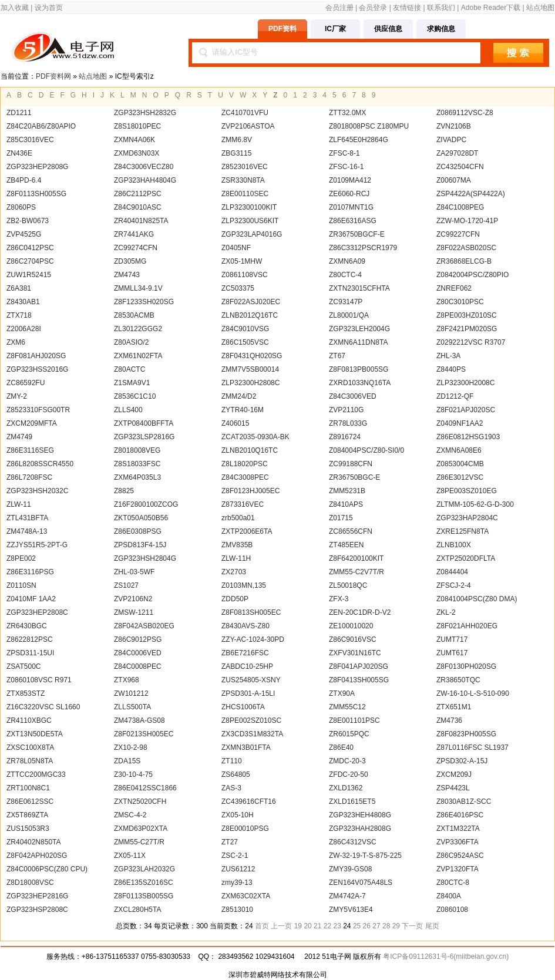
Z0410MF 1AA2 (31, 599)
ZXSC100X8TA (30, 747)
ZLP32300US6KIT (250, 221)
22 (327, 926)
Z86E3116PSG (30, 572)
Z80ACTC (129, 369)
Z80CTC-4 (345, 275)
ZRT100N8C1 (28, 788)
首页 (262, 926)
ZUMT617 (452, 653)
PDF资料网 (53, 76)
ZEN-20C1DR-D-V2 (360, 612)
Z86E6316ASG (353, 221)
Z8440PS (451, 369)
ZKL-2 (446, 612)
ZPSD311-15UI (30, 653)
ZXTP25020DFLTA (466, 558)
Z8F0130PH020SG (466, 666)
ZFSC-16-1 (346, 167)
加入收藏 (15, 8)
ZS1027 (126, 585)
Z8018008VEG (137, 450)
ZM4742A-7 (347, 896)
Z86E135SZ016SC (144, 883)
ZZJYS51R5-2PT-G (37, 545)
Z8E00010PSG (245, 829)
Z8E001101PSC (354, 720)
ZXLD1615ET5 (352, 801)
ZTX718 (19, 315)
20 (307, 926)
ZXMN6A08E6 (459, 450)
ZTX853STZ (26, 693)
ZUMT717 (452, 639)
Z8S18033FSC (137, 464)
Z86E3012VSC (460, 477)
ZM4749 (19, 437)
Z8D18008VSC (30, 883)
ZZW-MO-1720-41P (467, 221)
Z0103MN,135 (244, 585)
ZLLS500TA (132, 707)
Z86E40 (341, 747)
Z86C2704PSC (30, 261)
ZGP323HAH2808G (360, 829)
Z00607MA (454, 180)
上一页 (281, 926)
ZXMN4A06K (134, 140)
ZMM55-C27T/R (139, 842)
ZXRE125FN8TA (462, 531)
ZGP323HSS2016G (37, 369)
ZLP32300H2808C (250, 383)
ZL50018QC (348, 585)
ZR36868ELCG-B (464, 261)
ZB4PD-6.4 (24, 180)
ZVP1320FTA (458, 869)
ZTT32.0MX (347, 113)
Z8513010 (237, 910)
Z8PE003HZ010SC (467, 315)
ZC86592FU (26, 383)
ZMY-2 (17, 396)
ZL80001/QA (349, 315)
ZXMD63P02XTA (141, 829)
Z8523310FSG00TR (38, 410)
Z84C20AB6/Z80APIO (41, 126)
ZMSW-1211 (134, 612)
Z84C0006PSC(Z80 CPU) (47, 869)
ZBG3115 (236, 153)
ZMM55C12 (347, 707)
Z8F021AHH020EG (467, 626)
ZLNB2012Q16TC (250, 315)
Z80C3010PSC (460, 302)
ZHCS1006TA (243, 707)
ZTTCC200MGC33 (36, 774)
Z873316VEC (243, 504)
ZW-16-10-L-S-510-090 (473, 693)
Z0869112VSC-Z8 (465, 113)
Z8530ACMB (134, 315)
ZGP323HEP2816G (37, 896)
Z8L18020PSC (245, 464)
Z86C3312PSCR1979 (363, 248)
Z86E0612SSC (30, 801)
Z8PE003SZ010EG (467, 491)
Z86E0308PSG (138, 531)
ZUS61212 (238, 869)
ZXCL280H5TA (137, 910)
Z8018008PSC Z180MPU (369, 126)
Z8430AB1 (23, 302)
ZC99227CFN (458, 234)
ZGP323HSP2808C (37, 910)
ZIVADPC (451, 140)
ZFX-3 (339, 599)
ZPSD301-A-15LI (248, 693)
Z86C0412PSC (30, 248)
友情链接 (407, 8)
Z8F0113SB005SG (144, 896)
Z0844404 (452, 572)
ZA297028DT (457, 153)
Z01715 (341, 518)
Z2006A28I (24, 329)
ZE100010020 (351, 626)
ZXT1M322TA (458, 829)
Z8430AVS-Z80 (245, 626)
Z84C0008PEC (138, 666)
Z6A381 (19, 288)
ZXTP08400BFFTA (144, 423)
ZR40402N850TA (34, 842)
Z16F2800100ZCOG (146, 504)
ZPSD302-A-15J (462, 761)
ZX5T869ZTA (27, 815)
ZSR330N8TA (243, 180)
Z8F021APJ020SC (466, 410)
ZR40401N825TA (141, 221)
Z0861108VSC (245, 275)
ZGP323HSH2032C (37, 491)
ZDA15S (127, 761)
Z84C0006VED (138, 653)
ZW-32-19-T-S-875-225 (365, 856)
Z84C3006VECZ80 (144, 167)
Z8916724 (345, 437)
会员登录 (373, 8)
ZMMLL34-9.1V (138, 288)
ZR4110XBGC (29, 720)
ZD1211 (19, 113)
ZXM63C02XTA (246, 896)
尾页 (432, 926)
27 (376, 926)
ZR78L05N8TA (30, 761)
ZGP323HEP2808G (37, 167)
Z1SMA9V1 (132, 383)
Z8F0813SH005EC (251, 612)
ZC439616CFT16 (249, 801)
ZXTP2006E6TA (247, 531)
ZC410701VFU (245, 113)
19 (298, 926)
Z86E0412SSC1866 (145, 788)
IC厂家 (335, 29)
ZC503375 (238, 288)
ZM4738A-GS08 (139, 720)
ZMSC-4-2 (130, 815)
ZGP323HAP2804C (467, 518)
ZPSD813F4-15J (140, 545)
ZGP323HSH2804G (145, 558)
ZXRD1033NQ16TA (360, 383)
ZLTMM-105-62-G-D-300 (475, 504)
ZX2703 (234, 572)
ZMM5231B (347, 491)
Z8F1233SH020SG (144, 302)
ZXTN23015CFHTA (359, 288)
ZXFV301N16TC (355, 653)
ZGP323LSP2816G (144, 437)
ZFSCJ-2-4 (454, 585)
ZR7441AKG (134, 234)
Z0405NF (236, 248)
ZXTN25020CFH (140, 801)
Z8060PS (21, 207)
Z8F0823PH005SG (466, 734)
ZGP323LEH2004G (359, 329)
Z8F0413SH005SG (359, 680)
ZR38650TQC (458, 680)
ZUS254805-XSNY (251, 680)
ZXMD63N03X (137, 153)
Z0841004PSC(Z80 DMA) (477, 599)
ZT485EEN (346, 545)
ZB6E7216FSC (245, 653)
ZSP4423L (453, 788)
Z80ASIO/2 (131, 342)
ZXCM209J (454, 774)
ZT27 (230, 842)
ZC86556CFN (351, 531)
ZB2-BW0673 (28, 221)
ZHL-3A (448, 356)
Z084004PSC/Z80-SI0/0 (366, 450)
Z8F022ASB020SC (466, 248)
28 (386, 926)
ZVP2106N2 (133, 599)
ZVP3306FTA (458, 842)
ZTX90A (342, 693)
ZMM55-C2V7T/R (356, 572)
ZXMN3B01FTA (246, 747)
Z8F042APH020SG (37, 856)
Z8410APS (346, 504)
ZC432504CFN (460, 167)
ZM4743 (127, 275)
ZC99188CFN (351, 464)
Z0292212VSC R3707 (471, 342)
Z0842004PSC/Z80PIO (472, 275)
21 (317, 926)
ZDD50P (235, 599)
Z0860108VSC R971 (39, 680)
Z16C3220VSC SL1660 (43, 707)
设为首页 (49, 8)
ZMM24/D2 (239, 396)
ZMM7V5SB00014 (250, 369)
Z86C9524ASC (460, 856)
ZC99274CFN (136, 248)
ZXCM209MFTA (32, 423)
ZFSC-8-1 (344, 153)
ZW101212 (131, 693)
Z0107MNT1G (351, 207)
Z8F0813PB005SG (359, 369)
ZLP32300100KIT (249, 207)
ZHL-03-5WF (134, 572)
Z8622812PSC (30, 639)
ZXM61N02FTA (138, 356)
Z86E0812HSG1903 (468, 437)
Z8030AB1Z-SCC (464, 801)
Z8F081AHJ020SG (36, 356)
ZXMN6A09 (347, 261)
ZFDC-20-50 (349, 774)
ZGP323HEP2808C (37, 612)
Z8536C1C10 (135, 396)
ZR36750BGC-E (354, 477)
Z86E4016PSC (460, 815)
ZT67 (337, 356)
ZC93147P (346, 302)
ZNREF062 (454, 288)
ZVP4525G (24, 234)
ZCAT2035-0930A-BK (255, 437)
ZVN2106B (454, 126)
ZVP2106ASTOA (248, 126)
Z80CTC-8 (453, 883)
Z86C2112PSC (138, 194)
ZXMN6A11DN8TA (358, 342)
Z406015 (235, 423)
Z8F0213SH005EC (144, 734)
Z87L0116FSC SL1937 (472, 747)
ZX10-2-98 (131, 747)
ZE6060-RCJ (349, 194)
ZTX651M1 (454, 707)
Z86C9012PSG (138, 639)
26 (367, 926)
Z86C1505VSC (245, 342)
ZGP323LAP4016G (252, 234)
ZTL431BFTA (27, 518)
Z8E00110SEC (245, 194)
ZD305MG (130, 261)
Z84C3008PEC (245, 477)
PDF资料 (282, 29)
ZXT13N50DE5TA (35, 734)
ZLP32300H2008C (465, 383)
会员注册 (339, 8)
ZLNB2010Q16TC (250, 450)
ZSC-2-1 (235, 856)
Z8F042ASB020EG (144, 626)
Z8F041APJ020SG (359, 666)
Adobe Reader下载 (491, 8)
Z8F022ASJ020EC (251, 302)
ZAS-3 (231, 788)
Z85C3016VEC (30, 140)
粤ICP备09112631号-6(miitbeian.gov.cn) (446, 957)
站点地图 (540, 8)
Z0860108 (452, 910)
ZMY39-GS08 (350, 869)
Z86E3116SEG (30, 450)
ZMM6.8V (237, 140)
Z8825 (124, 491)
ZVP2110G (346, 410)
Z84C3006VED (353, 396)
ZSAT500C (23, 666)
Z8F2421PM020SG (467, 329)
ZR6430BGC (27, 626)
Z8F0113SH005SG (36, 194)
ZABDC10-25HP (247, 666)
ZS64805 (236, 774)
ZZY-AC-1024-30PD (253, 639)
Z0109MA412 (350, 180)
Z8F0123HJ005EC (250, 491)
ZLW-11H (236, 558)
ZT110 (232, 761)
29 (396, 926)
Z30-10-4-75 (133, 774)
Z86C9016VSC (353, 639)
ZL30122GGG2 (138, 329)
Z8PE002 (21, 558)
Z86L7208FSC (29, 477)
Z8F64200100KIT (356, 558)
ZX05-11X (130, 856)
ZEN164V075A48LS (361, 883)
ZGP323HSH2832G (145, 113)
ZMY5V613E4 (351, 910)
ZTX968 (127, 680)
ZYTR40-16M (243, 410)
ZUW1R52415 (29, 275)
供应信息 (388, 29)
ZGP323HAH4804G (145, 180)
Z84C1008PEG (460, 207)
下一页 (412, 926)
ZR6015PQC (349, 734)
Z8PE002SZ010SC (251, 720)
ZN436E (19, 153)
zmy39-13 (237, 883)
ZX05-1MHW (242, 261)
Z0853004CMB (460, 464)
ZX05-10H (238, 815)
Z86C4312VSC (353, 842)
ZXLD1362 (346, 788)
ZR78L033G (348, 423)
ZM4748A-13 (27, 531)
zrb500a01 (238, 518)
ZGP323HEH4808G (360, 815)
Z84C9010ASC (138, 207)
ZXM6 (16, 342)
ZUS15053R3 (28, 829)
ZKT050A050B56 (141, 518)
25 (357, 926)
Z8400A (449, 896)
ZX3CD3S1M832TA (252, 734)
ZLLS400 (128, 410)
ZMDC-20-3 (347, 761)
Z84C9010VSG (245, 329)
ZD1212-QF (455, 396)
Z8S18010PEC (137, 126)
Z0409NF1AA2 (460, 423)
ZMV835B (237, 545)
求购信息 (441, 29)
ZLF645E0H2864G (359, 140)
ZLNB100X (454, 545)
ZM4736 (449, 720)
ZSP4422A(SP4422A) (471, 194)
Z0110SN (21, 585)
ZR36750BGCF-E (357, 234)
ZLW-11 (19, 504)
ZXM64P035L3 (137, 477)
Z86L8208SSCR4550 (40, 464)
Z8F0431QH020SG (252, 356)
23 (337, 926)
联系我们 (441, 8)
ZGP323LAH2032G (144, 869)
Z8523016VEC (245, 167)
